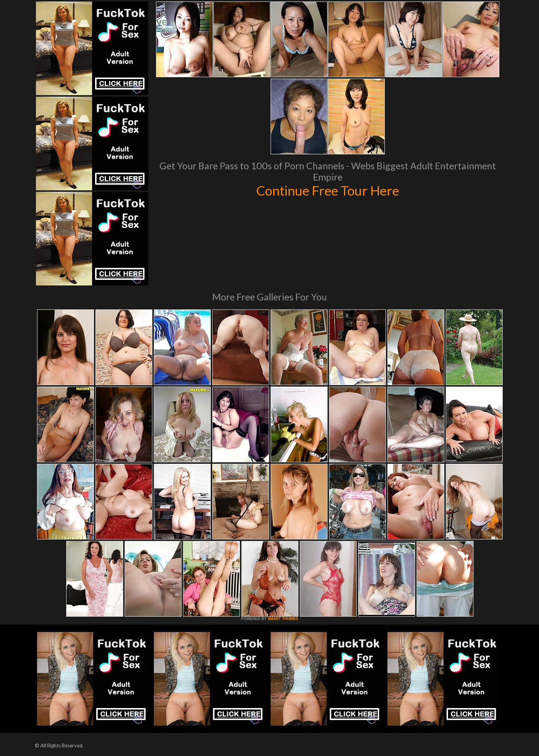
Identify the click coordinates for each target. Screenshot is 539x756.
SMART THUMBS (283, 619)
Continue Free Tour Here (328, 190)
